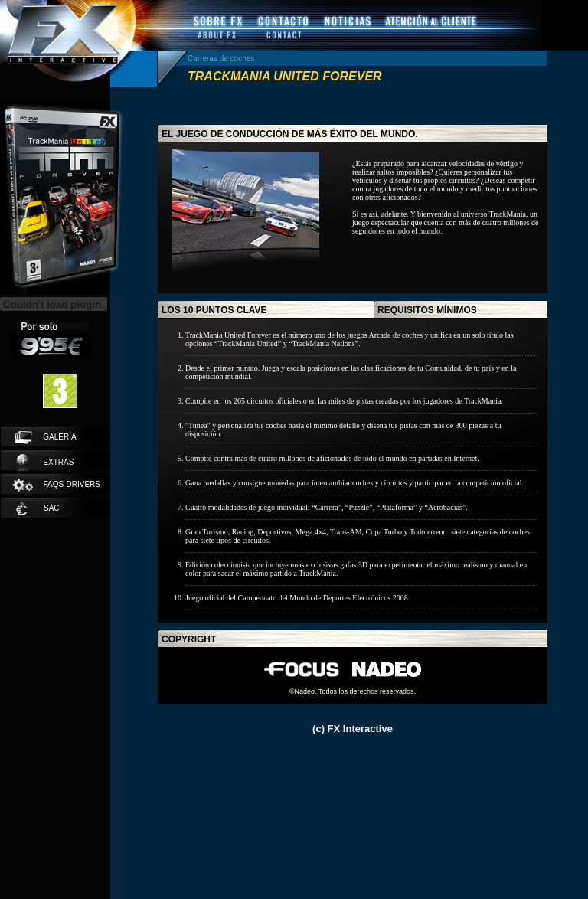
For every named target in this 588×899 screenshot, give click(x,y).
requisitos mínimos (427, 310)
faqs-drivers (56, 485)
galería (46, 437)
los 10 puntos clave (214, 310)
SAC (38, 508)
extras (45, 463)
